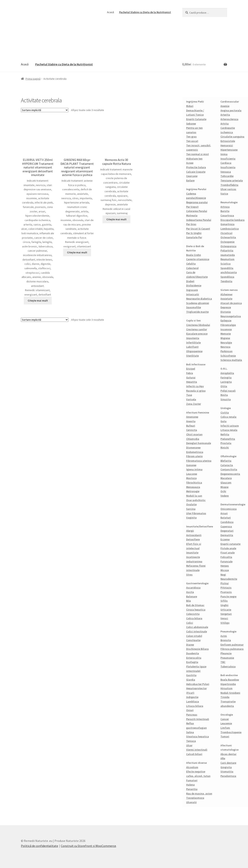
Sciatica (226, 264)
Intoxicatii (193, 294)
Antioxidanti (194, 535)
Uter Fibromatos (196, 513)
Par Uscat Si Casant (198, 229)
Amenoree (192, 417)
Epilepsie (226, 320)
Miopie (224, 487)
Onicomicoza (229, 509)
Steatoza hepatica (198, 736)
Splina (190, 732)
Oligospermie (194, 351)
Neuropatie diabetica (199, 299)
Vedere (225, 496)
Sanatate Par (194, 237)
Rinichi (225, 448)
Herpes (225, 566)
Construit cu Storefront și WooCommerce (88, 846)
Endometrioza (195, 452)
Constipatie (193, 640)
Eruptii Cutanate (196, 119)
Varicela (191, 399)
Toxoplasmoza (195, 798)
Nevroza (225, 347)
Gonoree (191, 465)
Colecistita (193, 614)
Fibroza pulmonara (232, 649)
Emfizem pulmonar (232, 645)
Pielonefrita (228, 439)
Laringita (226, 382)
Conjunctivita (229, 469)
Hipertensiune (229, 150)
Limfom (225, 728)
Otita (224, 386)
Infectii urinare (230, 426)
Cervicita (192, 430)
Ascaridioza (193, 588)
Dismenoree (193, 448)
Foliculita (226, 557)
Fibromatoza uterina (199, 461)
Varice (224, 194)
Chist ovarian (194, 434)
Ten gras (191, 137)
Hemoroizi (227, 145)
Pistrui (225, 583)
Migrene (225, 338)
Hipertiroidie (228, 684)
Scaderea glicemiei (198, 303)
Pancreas (192, 715)
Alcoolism (192, 767)
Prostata (226, 443)
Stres (189, 575)
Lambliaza (193, 701)
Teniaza (191, 741)
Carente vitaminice (198, 259)
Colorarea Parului (197, 211)
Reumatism (227, 259)
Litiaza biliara (195, 706)
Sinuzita (226, 399)
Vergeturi (226, 614)
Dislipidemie (194, 285)
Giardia (191, 680)
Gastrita (191, 675)
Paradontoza (228, 776)
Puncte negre (228, 596)
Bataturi (226, 518)
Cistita (225, 413)
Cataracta (227, 465)
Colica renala (228, 417)
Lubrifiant (192, 347)
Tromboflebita (229, 185)
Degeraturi (227, 531)
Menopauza (193, 487)
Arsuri (224, 513)
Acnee (190, 163)
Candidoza (227, 522)
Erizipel (191, 369)
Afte (223, 758)
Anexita (191, 421)
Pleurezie (226, 653)
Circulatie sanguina (232, 137)
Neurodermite (229, 579)
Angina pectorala (231, 110)
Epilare (190, 180)
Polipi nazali (228, 391)
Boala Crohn (194, 255)
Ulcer (189, 745)
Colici (190, 623)
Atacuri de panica (231, 303)
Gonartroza (227, 224)
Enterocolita (194, 658)
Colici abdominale (197, 627)
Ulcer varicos (228, 189)
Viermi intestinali (197, 750)
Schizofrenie (228, 356)
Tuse (189, 395)
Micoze (225, 570)
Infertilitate (193, 343)
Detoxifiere (193, 539)
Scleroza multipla (231, 360)
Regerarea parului (197, 202)
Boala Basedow (230, 680)
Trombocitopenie (231, 732)
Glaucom (226, 483)
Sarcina (191, 509)
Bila (189, 601)
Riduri (190, 106)
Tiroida (225, 697)
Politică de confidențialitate (40, 846)
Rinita (224, 395)
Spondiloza (227, 277)
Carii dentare (228, 763)
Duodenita (193, 653)
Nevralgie (226, 343)
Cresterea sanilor (197, 329)
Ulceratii (191, 802)
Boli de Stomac (195, 605)
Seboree (191, 124)
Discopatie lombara (232, 220)
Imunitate (192, 553)
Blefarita (226, 461)
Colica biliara (194, 618)
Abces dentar (228, 754)
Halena (190, 785)
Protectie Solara (196, 167)
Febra (190, 373)
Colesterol (192, 268)
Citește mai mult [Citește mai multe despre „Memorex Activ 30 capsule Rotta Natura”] (116, 219)
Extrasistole (228, 141)
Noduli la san (194, 496)
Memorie (226, 334)
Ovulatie (191, 504)
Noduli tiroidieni (230, 693)
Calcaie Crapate (196, 172)
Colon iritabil (194, 636)
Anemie (225, 106)
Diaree (190, 645)
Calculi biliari (194, 754)
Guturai (191, 378)
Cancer (225, 719)
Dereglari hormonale (199, 443)
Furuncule (226, 561)
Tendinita (226, 281)
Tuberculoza (228, 666)
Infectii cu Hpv (195, 386)
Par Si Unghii (194, 233)
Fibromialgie (228, 325)
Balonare (192, 596)
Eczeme (225, 539)
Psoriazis (226, 592)
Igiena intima (194, 469)
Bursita (225, 211)
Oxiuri (190, 710)
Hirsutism (226, 688)
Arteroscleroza (229, 119)
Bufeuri (191, 426)
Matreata (192, 215)
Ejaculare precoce (197, 334)
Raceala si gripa (196, 391)
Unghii (224, 605)
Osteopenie (227, 242)
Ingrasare (192, 290)
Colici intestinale (197, 631)
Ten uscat (192, 141)
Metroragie (193, 491)
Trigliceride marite (197, 312)
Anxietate (226, 299)
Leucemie (226, 723)
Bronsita (226, 640)
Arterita (225, 115)
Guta (223, 421)
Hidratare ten (194, 159)
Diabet (190, 281)
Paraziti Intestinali (198, 719)
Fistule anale (228, 548)
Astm (224, 636)
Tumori (225, 736)
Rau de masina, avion (199, 794)
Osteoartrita (228, 237)
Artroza (225, 207)
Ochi (223, 491)
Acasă (110, 12)
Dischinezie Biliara (197, 649)
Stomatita (227, 771)
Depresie (226, 307)
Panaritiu (192, 789)
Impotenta (193, 338)
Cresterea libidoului (198, 325)
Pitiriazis (226, 588)
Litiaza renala (229, 430)
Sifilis (224, 601)
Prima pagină (33, 79)
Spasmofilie (194, 307)
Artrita (225, 124)
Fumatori (192, 780)
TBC (223, 662)
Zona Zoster (194, 404)
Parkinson (226, 351)
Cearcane (192, 176)
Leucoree (192, 474)
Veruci (224, 618)
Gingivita (226, 767)
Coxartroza (227, 215)
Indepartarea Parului (199, 220)
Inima (224, 154)
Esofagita (192, 662)
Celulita (191, 264)
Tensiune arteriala (232, 180)
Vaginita (191, 518)
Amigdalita (227, 373)
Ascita (190, 592)
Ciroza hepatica (196, 610)
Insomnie (226, 329)
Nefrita (225, 434)
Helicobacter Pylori (198, 684)
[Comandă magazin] (45, 110)
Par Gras (191, 224)
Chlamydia (193, 439)
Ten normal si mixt (198, 154)
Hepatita (192, 382)
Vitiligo (225, 623)
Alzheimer (226, 294)
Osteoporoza (228, 246)
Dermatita (227, 535)
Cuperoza (226, 526)
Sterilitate (192, 356)
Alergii (190, 531)
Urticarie (226, 610)
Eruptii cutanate (230, 544)
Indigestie (192, 697)
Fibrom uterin (194, 456)
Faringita (226, 378)
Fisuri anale (228, 553)
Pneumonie (227, 658)
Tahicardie (227, 176)
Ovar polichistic (196, 500)
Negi (223, 575)
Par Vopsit (192, 207)
